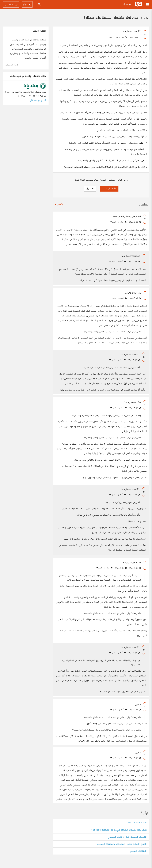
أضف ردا (122, 222)
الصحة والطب (134, 37)
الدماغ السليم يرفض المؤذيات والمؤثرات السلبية (122, 851)
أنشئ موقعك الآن (38, 101)
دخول (90, 189)
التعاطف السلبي (138, 858)
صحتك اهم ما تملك (137, 829)
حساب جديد (109, 189)
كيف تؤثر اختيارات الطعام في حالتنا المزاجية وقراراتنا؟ (119, 836)
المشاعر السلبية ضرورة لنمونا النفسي (127, 843)
